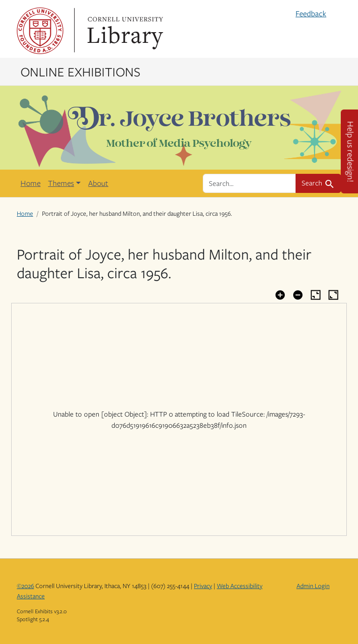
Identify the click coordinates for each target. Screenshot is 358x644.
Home (31, 183)
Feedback (311, 14)
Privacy (203, 586)
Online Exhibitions (80, 71)
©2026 (25, 586)
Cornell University (40, 31)
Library (124, 31)
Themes (61, 183)
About (98, 183)
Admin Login (313, 586)
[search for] (249, 183)
